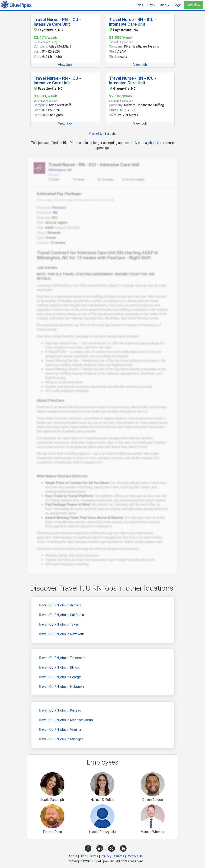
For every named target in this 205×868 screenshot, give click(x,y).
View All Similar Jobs (103, 134)
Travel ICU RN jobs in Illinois (59, 667)
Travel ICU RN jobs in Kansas (60, 710)
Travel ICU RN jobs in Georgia (60, 677)
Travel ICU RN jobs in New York (61, 634)
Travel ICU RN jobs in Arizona (60, 605)
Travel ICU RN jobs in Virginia (60, 730)
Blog (83, 856)
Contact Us (135, 856)
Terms (94, 856)
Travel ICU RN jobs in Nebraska (61, 687)
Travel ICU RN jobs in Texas (59, 624)
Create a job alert (147, 143)
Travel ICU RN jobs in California (61, 615)
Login (177, 5)
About (73, 856)
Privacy (106, 856)
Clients (119, 856)
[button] (151, 5)
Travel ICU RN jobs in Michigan (61, 739)
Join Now (193, 5)
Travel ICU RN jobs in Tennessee (63, 658)
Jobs (139, 5)
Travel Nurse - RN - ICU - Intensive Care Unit (57, 22)
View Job (65, 65)
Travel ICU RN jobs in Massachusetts (66, 720)
